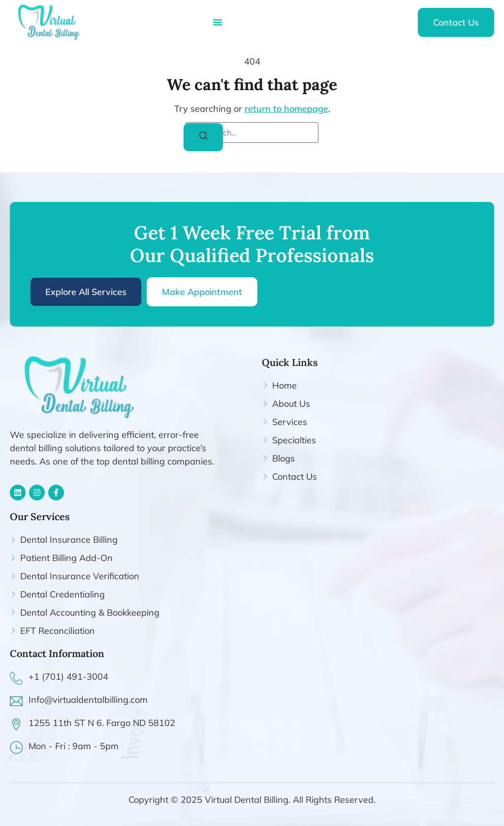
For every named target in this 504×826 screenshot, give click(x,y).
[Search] (203, 137)
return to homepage (286, 109)
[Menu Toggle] (218, 22)
